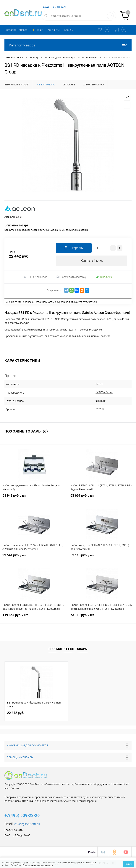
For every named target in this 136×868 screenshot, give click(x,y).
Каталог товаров (68, 45)
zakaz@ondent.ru (27, 824)
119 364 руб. (34, 617)
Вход (46, 7)
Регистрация (59, 7)
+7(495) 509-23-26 (22, 815)
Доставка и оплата (16, 30)
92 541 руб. (34, 558)
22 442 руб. (16, 713)
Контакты (54, 30)
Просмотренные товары (68, 649)
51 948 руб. (34, 498)
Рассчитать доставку (71, 277)
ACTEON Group (102, 392)
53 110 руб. (102, 558)
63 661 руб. (102, 498)
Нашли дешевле (35, 277)
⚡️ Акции (38, 30)
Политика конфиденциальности (38, 865)
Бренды (69, 30)
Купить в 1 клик (92, 261)
